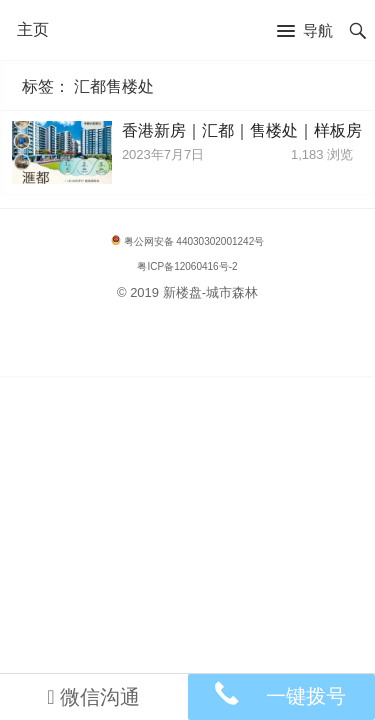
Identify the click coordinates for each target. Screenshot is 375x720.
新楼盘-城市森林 (210, 292)
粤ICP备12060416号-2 (187, 266)
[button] (305, 32)
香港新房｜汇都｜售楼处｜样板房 (242, 130)
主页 (33, 29)
